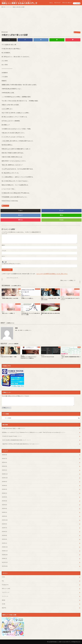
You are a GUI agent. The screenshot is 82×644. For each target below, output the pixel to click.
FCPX (3, 577)
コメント (4, 234)
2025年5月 (4, 462)
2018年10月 (5, 555)
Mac (3, 581)
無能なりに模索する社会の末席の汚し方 (19, 3)
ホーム (51, 3)
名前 (3, 245)
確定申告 (4, 608)
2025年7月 (4, 459)
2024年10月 (5, 478)
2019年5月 (4, 532)
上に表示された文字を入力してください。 (12, 264)
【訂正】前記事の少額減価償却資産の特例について (16, 440)
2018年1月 (4, 558)
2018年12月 (5, 547)
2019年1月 (4, 543)
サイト (3, 256)
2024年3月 (4, 489)
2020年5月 (4, 512)
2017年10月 (5, 566)
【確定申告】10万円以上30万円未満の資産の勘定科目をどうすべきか (21, 444)
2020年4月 (4, 516)
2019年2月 (4, 539)
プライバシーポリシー (67, 3)
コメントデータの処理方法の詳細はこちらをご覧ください (52, 274)
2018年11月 (5, 551)
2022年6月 (4, 505)
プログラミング (6, 592)
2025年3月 (4, 466)
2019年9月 (4, 524)
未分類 (4, 604)
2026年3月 (4, 455)
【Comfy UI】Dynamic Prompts (12, 436)
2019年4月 (4, 535)
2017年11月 (5, 562)
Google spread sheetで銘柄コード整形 (14, 429)
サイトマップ (57, 3)
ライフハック (6, 206)
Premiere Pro (5, 585)
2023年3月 (4, 501)
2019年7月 (4, 528)
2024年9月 (4, 482)
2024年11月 (5, 474)
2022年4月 (4, 509)
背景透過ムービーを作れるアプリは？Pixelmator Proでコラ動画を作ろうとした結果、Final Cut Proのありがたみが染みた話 (34, 432)
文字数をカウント (6, 408)
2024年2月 (4, 493)
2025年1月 (4, 470)
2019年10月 (5, 520)
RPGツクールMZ (6, 589)
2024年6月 (4, 485)
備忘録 (4, 600)
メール (4, 251)
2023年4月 (4, 497)
